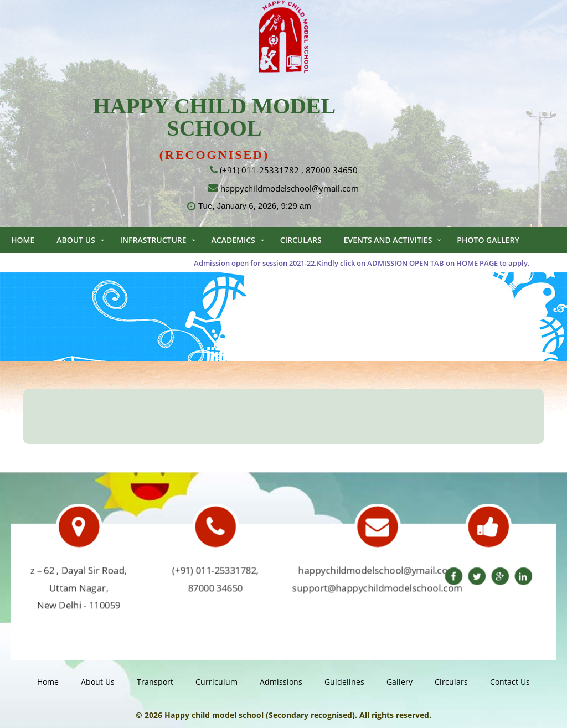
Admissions (281, 682)
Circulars (301, 240)
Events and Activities (388, 240)
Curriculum (217, 682)
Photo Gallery (488, 240)
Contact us (115, 266)
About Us (76, 240)
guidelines (344, 682)
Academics (233, 240)
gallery (400, 682)
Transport (155, 682)
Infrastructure (153, 240)
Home (23, 240)
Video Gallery (40, 266)
